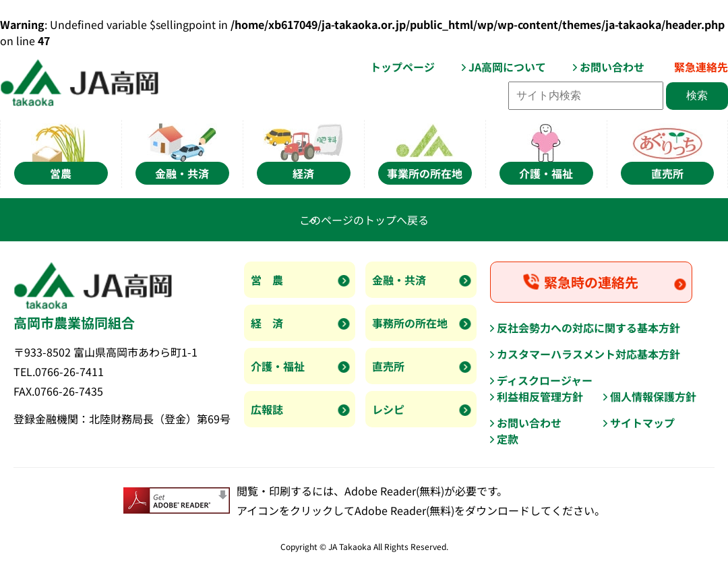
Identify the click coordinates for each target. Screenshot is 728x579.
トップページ (402, 67)
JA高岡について (507, 67)
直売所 (388, 366)
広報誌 (267, 409)
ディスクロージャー (545, 380)
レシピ (388, 409)
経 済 (267, 323)
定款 (508, 439)
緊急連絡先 (701, 67)
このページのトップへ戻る (364, 220)
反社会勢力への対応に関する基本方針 (588, 328)
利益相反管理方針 (540, 396)
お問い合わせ (612, 67)
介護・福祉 (278, 366)
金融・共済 (399, 280)
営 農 (267, 280)
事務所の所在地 (410, 323)
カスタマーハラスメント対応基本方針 (588, 354)
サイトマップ (642, 423)
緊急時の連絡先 (591, 282)
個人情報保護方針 (653, 396)
